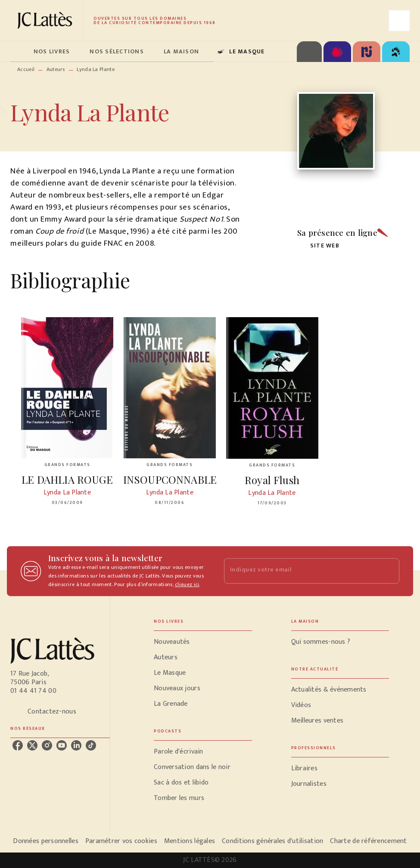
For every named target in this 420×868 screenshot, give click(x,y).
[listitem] (18, 745)
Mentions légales (190, 841)
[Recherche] (399, 21)
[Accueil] (47, 20)
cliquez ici (187, 584)
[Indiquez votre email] (301, 571)
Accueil (26, 69)
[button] (320, 246)
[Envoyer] (389, 571)
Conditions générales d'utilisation (272, 841)
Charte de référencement (368, 841)
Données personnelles (45, 841)
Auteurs (56, 69)
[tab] (19, 52)
